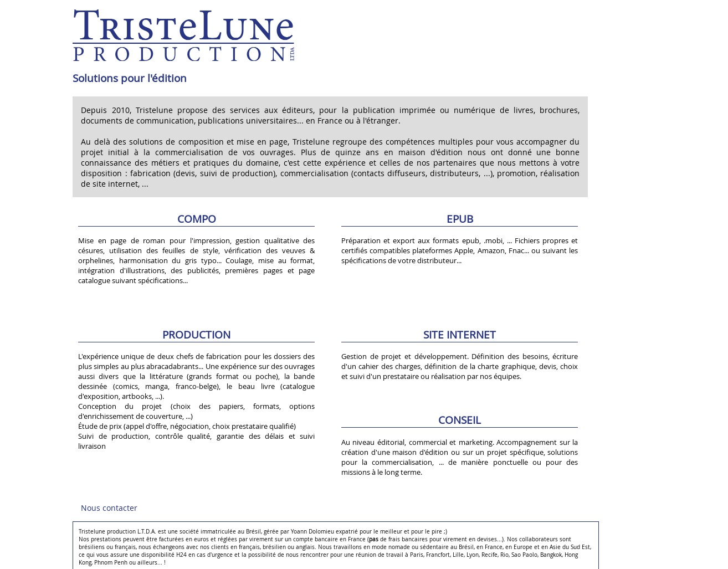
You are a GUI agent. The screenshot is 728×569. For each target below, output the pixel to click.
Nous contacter (109, 508)
